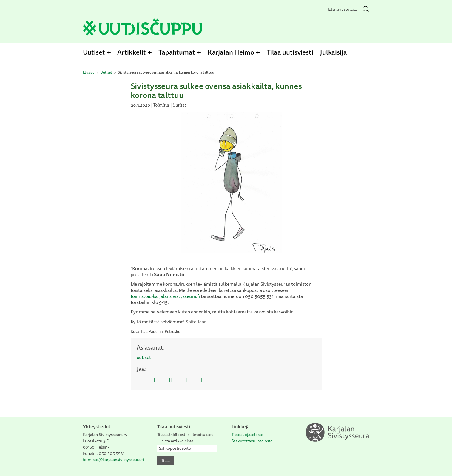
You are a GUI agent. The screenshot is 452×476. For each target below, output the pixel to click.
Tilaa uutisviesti (290, 52)
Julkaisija (333, 52)
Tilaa (166, 460)
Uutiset (94, 52)
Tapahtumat (177, 52)
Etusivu (89, 72)
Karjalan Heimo (231, 52)
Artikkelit (132, 52)
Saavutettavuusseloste (252, 441)
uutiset (144, 357)
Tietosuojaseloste (247, 435)
